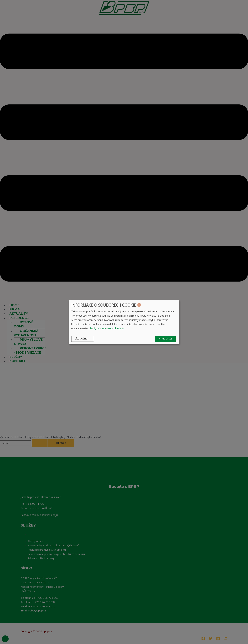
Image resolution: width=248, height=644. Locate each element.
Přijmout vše (165, 339)
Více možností (83, 339)
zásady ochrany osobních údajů (106, 329)
